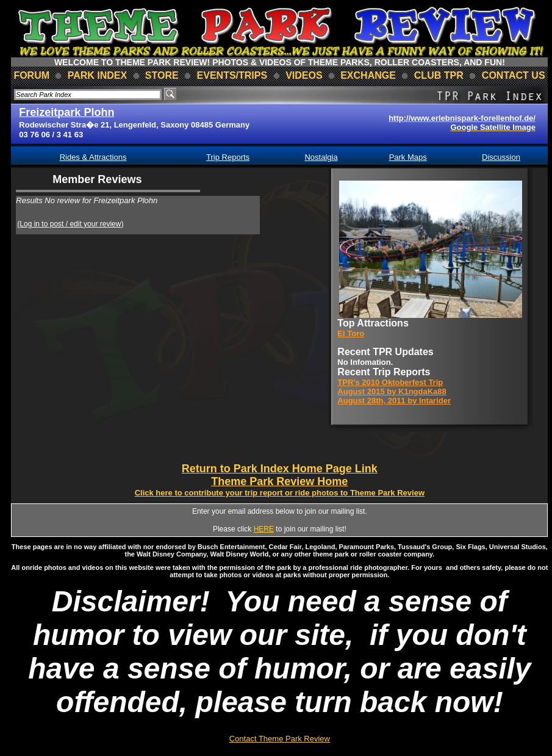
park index (98, 75)
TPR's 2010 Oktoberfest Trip (390, 382)
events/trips (232, 75)
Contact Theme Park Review (280, 739)
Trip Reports (228, 157)
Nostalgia (321, 157)
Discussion (501, 157)
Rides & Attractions (93, 157)
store (162, 75)
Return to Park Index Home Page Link (280, 469)
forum (31, 75)
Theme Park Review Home (279, 481)
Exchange (368, 75)
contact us (514, 75)
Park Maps (408, 157)
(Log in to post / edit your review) (70, 224)
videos (304, 75)
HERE (264, 529)
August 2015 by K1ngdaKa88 (392, 391)
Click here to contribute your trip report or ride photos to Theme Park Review (280, 493)
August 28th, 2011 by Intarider (394, 401)
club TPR (439, 75)
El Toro (351, 333)
